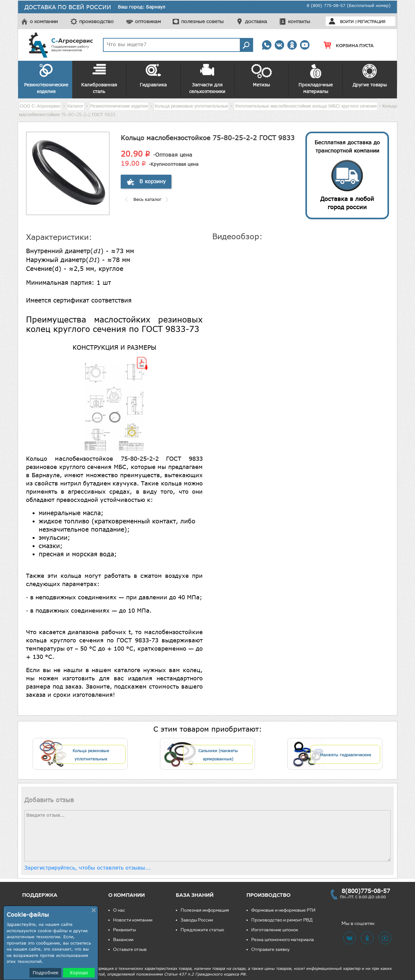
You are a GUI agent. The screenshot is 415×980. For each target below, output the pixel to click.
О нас (119, 910)
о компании (44, 21)
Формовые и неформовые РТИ (283, 910)
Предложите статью (202, 930)
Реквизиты (124, 930)
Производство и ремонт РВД (282, 920)
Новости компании (133, 920)
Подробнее (45, 973)
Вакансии (123, 940)
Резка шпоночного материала (283, 940)
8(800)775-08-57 (366, 891)
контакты (299, 21)
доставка (256, 21)
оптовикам (148, 21)
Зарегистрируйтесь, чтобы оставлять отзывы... (88, 868)
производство (96, 21)
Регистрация (371, 22)
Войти (347, 22)
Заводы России (197, 920)
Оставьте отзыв (130, 949)
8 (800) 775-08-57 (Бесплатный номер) (349, 5)
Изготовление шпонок (275, 930)
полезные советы (202, 21)
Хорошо (79, 973)
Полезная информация (205, 910)
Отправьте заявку (271, 949)
